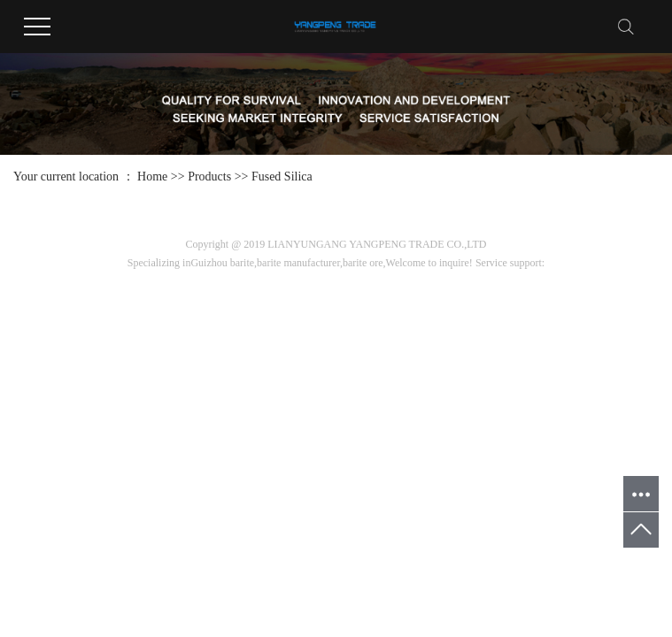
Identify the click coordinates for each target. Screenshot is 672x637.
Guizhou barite (222, 263)
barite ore (363, 263)
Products (209, 177)
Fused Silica (282, 177)
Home (152, 177)
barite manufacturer (298, 263)
